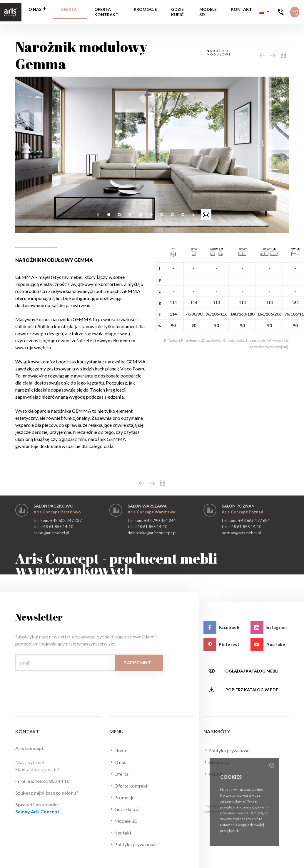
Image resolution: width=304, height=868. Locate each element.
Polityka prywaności (133, 844)
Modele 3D (208, 12)
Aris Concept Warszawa (151, 512)
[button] (264, 12)
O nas (35, 9)
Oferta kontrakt (106, 12)
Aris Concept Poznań (243, 512)
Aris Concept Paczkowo (57, 512)
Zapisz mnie (138, 663)
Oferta (69, 9)
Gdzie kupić (177, 12)
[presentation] (98, 215)
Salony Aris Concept (37, 811)
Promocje (145, 9)
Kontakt (241, 9)
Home (118, 750)
